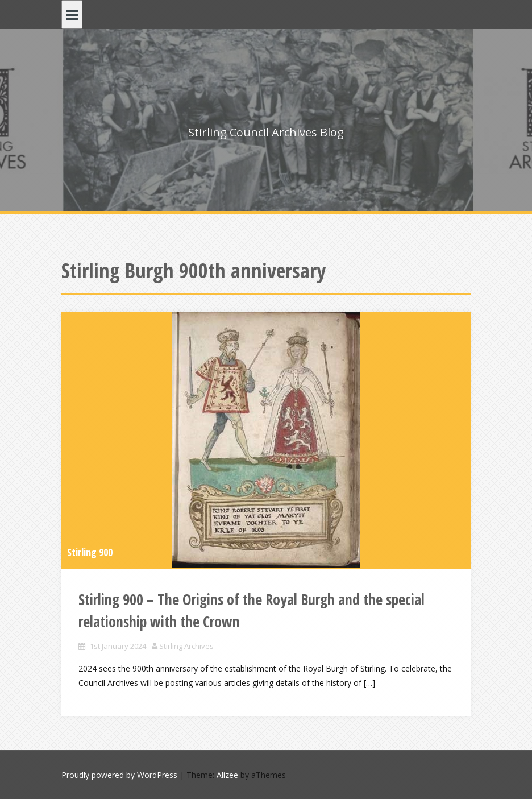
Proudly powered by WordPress (119, 775)
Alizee (227, 775)
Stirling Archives (186, 646)
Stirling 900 (90, 552)
